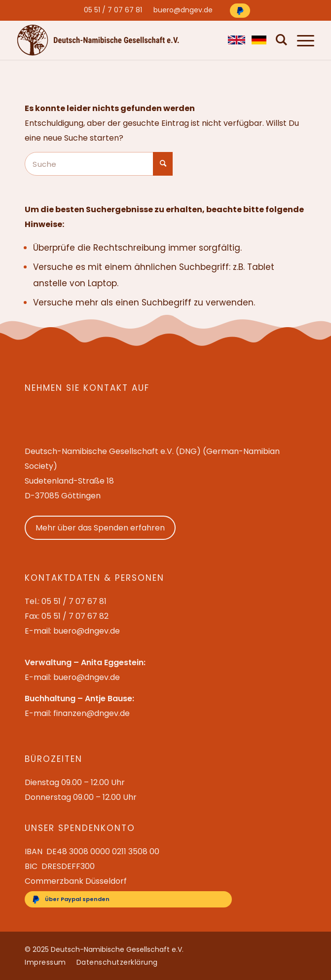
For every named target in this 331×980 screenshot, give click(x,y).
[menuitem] (113, 10)
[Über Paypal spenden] (240, 11)
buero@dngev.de (183, 10)
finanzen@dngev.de (92, 713)
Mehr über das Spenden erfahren (100, 528)
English (235, 40)
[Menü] (301, 40)
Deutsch (259, 40)
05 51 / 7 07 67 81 (113, 10)
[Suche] (279, 40)
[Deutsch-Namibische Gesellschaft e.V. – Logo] (98, 40)
